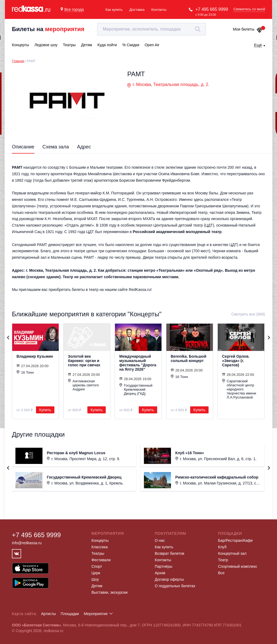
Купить (45, 410)
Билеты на (48, 29)
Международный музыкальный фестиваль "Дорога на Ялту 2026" (138, 363)
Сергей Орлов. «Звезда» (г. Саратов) (236, 361)
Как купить (114, 10)
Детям (97, 586)
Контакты (159, 10)
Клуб (222, 547)
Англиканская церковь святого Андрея (83, 385)
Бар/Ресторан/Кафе (235, 540)
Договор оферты (169, 579)
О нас (160, 540)
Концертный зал (232, 553)
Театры (98, 553)
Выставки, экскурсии (110, 592)
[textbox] (151, 29)
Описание (23, 147)
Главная (18, 61)
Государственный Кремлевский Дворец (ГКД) (136, 389)
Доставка (137, 10)
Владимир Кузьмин (35, 356)
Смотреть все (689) (248, 314)
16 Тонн (25, 372)
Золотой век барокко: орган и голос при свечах (84, 361)
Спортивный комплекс (238, 566)
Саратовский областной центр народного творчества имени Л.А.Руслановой (239, 389)
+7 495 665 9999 (212, 9)
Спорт (97, 566)
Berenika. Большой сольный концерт (189, 358)
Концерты (100, 540)
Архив (160, 573)
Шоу (95, 579)
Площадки (70, 614)
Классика (100, 547)
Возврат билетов (169, 553)
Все (221, 573)
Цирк (96, 573)
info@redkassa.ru (27, 543)
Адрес (84, 147)
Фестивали (101, 560)
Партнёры (164, 566)
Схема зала (56, 147)
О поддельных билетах (175, 586)
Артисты (49, 614)
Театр (223, 560)
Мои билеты (248, 29)
